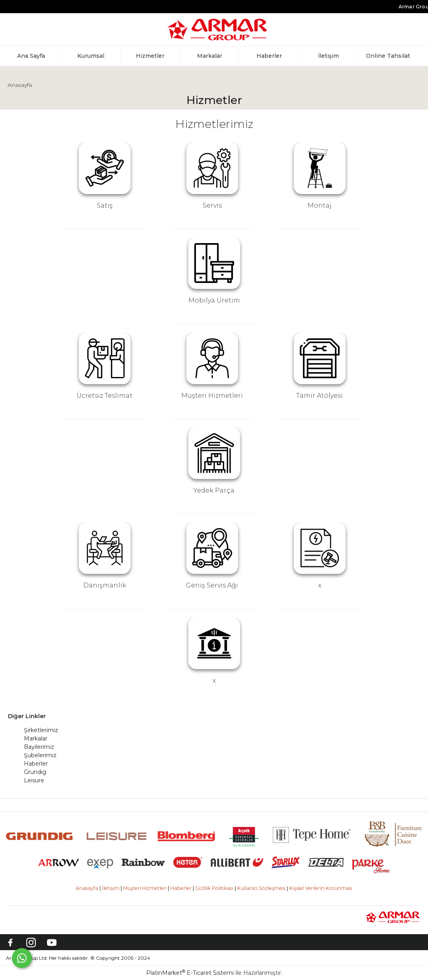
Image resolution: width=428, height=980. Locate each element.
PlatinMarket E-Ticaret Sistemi (190, 973)
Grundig (35, 772)
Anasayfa (20, 85)
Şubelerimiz (40, 755)
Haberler (36, 764)
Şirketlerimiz (41, 730)
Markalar (36, 738)
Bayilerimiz (39, 747)
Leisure (34, 780)
